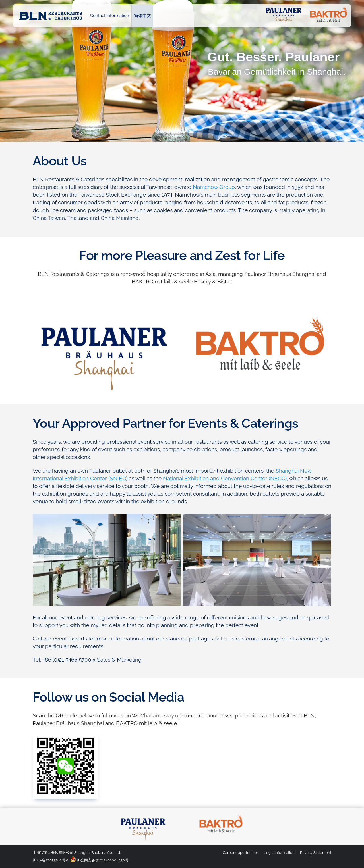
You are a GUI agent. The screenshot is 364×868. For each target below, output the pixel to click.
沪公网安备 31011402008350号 (99, 860)
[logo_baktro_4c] (221, 815)
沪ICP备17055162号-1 (51, 860)
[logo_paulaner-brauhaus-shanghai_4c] (143, 815)
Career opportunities (241, 853)
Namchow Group (214, 187)
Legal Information (279, 853)
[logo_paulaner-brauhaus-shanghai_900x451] (104, 312)
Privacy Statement (316, 853)
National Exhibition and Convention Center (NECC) (225, 478)
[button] (38, 560)
